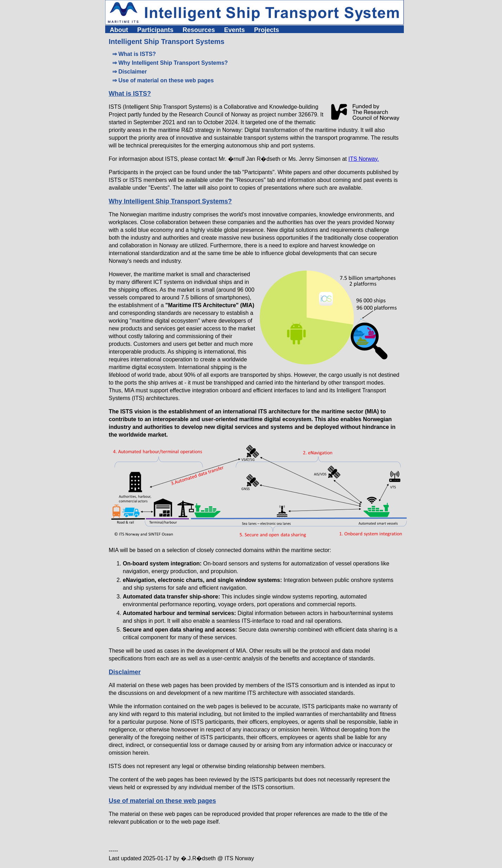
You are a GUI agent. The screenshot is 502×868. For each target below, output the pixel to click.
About (119, 30)
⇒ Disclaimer (129, 72)
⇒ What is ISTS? (134, 54)
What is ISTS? (130, 94)
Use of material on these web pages (162, 801)
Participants (155, 30)
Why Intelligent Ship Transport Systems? (170, 201)
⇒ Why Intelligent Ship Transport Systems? (170, 63)
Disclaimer (125, 672)
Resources (199, 30)
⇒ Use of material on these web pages (163, 80)
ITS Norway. (364, 159)
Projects (266, 30)
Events (234, 30)
